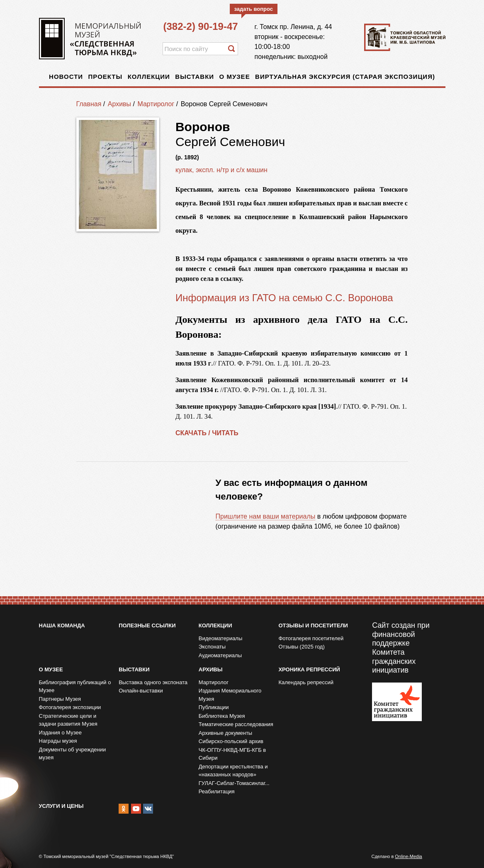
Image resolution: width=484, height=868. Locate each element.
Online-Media (408, 856)
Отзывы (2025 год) (301, 647)
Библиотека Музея (222, 716)
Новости (66, 77)
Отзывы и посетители (313, 625)
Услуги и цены (61, 806)
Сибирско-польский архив (231, 741)
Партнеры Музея (60, 699)
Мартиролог (156, 104)
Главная (89, 104)
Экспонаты (212, 647)
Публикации (214, 707)
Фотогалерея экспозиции (70, 707)
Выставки (195, 77)
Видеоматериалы (221, 638)
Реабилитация (217, 791)
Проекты (106, 77)
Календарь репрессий (306, 682)
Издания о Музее (61, 733)
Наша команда (62, 625)
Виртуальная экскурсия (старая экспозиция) (345, 77)
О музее (235, 77)
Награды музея (58, 741)
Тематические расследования (236, 724)
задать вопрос (254, 9)
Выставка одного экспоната (153, 682)
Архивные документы (225, 733)
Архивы (119, 104)
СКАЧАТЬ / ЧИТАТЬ (207, 433)
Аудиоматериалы (220, 655)
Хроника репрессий (309, 669)
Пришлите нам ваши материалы (266, 516)
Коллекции (149, 77)
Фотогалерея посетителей (311, 638)
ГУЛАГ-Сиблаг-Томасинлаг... (234, 783)
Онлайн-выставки (141, 691)
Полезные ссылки (147, 625)
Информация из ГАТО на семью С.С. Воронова (284, 298)
